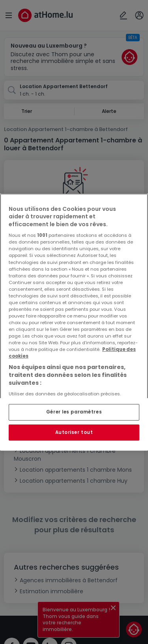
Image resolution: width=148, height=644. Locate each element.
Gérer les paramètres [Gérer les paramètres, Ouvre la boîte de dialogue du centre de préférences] (74, 412)
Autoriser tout (74, 432)
